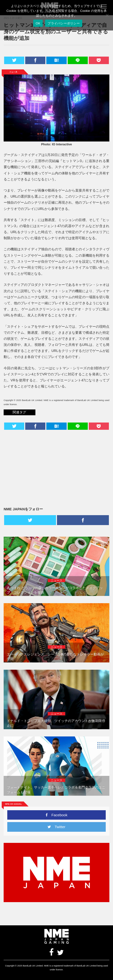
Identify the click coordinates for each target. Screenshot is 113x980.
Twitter (56, 827)
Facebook (56, 815)
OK (38, 23)
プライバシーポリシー (64, 23)
